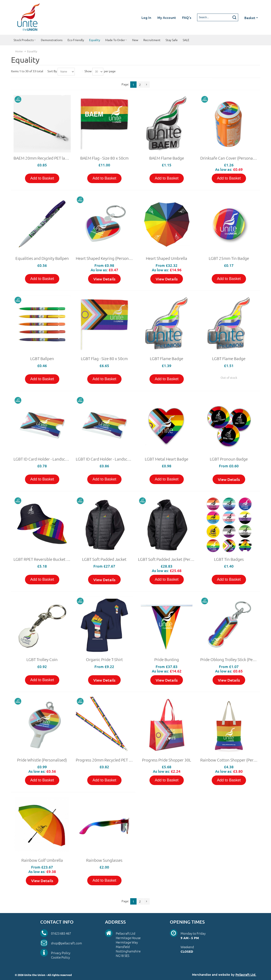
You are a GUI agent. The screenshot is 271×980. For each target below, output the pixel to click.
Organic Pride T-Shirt (104, 659)
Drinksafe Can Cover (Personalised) (231, 158)
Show (88, 71)
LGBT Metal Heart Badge (167, 459)
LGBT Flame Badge (167, 358)
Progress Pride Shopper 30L (167, 760)
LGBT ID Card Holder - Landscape (43, 459)
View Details (104, 279)
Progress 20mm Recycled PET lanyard (109, 760)
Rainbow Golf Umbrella (42, 860)
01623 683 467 (61, 933)
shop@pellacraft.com (66, 943)
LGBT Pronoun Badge (229, 459)
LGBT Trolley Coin (42, 659)
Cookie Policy (60, 957)
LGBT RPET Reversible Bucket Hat (43, 559)
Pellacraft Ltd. (246, 974)
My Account (167, 17)
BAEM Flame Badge (167, 158)
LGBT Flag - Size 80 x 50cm (104, 358)
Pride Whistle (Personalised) (42, 760)
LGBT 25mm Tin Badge (229, 258)
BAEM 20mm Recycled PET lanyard (44, 158)
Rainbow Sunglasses (104, 860)
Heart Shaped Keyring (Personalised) (108, 258)
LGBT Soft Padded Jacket (104, 559)
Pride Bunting (167, 659)
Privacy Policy (61, 953)
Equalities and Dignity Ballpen (42, 258)
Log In (146, 17)
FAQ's (187, 17)
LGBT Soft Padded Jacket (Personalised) (173, 559)
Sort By (52, 71)
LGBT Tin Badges (229, 559)
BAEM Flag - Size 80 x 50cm (104, 158)
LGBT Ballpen (42, 358)
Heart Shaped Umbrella (167, 258)
